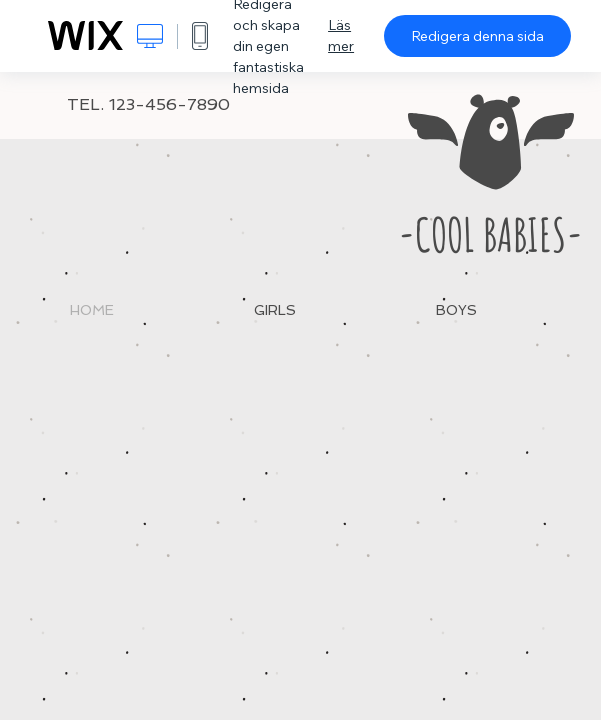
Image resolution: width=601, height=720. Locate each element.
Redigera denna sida (477, 36)
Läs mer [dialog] (341, 35)
